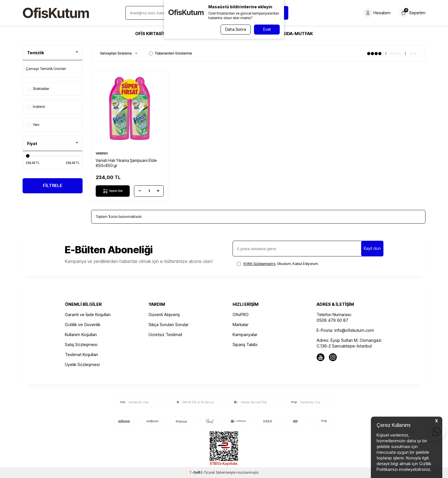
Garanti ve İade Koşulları (88, 315)
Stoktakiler (38, 89)
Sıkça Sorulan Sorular (169, 325)
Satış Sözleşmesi (81, 345)
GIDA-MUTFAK (298, 34)
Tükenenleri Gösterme (170, 53)
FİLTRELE (53, 186)
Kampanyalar (245, 335)
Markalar (241, 325)
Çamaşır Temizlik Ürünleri (46, 69)
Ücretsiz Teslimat (165, 335)
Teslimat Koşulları (81, 355)
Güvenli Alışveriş (164, 315)
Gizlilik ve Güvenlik (83, 325)
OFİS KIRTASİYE (152, 34)
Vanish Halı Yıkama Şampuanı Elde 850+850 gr (126, 163)
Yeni (33, 125)
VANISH (102, 153)
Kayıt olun (372, 248)
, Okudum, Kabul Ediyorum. (278, 264)
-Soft (195, 472)
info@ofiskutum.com (354, 330)
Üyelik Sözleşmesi (82, 364)
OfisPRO (241, 315)
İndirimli (36, 107)
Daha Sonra (235, 29)
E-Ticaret (208, 472)
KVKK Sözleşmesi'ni (259, 264)
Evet (267, 29)
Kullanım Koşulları (81, 335)
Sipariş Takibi (245, 345)
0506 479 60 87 (332, 320)
